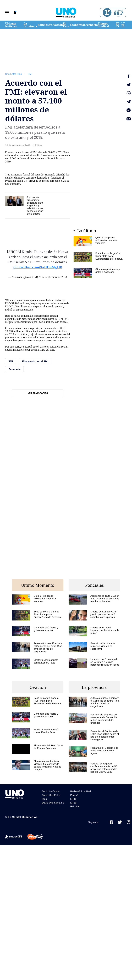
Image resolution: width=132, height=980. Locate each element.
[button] (7, 13)
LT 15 (123, 25)
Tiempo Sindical (103, 25)
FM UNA (75, 806)
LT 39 (117, 25)
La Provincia (30, 25)
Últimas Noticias (11, 25)
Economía (77, 25)
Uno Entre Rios (13, 74)
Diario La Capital (51, 791)
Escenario (91, 25)
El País (66, 25)
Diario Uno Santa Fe (53, 803)
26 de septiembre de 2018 (53, 277)
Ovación (57, 25)
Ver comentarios (38, 393)
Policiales (44, 25)
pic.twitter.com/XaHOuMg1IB (38, 267)
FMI (30, 74)
